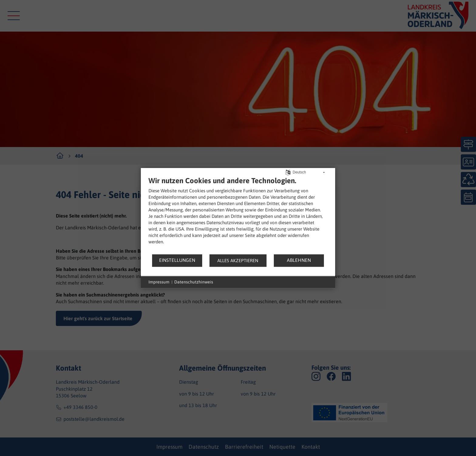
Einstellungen (177, 260)
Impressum (159, 282)
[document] (238, 215)
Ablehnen (299, 260)
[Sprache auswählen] (288, 172)
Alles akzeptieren (238, 261)
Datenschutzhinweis (194, 282)
